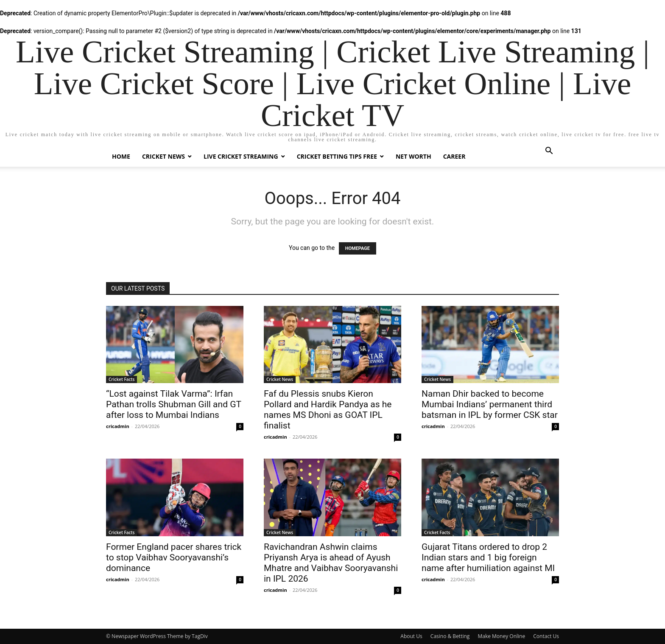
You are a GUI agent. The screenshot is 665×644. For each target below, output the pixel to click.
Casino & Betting (450, 636)
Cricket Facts (122, 379)
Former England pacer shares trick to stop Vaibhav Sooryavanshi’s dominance (174, 557)
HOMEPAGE (358, 248)
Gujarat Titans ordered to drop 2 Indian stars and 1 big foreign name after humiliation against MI (488, 557)
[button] (549, 152)
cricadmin (118, 426)
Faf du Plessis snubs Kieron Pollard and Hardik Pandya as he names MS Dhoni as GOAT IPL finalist (328, 410)
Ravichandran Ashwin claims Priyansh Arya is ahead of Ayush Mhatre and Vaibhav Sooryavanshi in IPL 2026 (331, 563)
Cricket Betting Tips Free (337, 156)
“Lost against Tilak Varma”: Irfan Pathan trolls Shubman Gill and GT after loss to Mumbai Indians (174, 404)
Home (121, 156)
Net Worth (414, 156)
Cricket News (163, 156)
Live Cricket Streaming (241, 156)
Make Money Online (501, 636)
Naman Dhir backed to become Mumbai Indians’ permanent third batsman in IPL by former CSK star (490, 404)
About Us (411, 636)
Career (454, 156)
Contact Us (546, 636)
